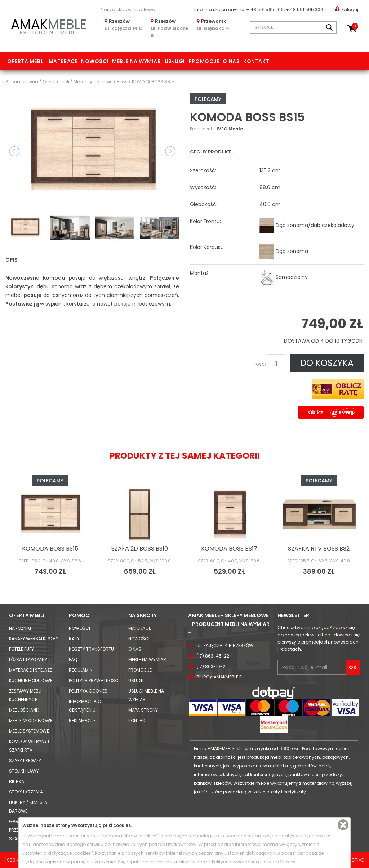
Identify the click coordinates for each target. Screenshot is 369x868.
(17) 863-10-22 (212, 666)
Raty (74, 639)
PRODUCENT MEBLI (49, 26)
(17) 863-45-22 (213, 656)
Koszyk (355, 26)
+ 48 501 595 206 (265, 10)
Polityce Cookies (278, 862)
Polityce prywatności (234, 862)
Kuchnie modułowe (31, 680)
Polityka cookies (88, 691)
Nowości (95, 61)
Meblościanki (24, 710)
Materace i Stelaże (30, 670)
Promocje (204, 61)
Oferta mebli (26, 61)
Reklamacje (82, 720)
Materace (63, 61)
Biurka (17, 781)
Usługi (175, 61)
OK (353, 667)
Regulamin (81, 670)
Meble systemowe (29, 731)
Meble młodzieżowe (31, 720)
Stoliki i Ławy (24, 771)
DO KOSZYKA (327, 363)
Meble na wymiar (136, 61)
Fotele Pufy (21, 649)
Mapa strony (143, 710)
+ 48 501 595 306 (304, 10)
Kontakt (256, 61)
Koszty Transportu (91, 649)
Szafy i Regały (25, 760)
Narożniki (20, 628)
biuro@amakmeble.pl (220, 677)
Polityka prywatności (94, 680)
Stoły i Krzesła (26, 792)
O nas (231, 61)
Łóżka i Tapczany (28, 660)
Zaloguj (347, 9)
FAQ (73, 660)
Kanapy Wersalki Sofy (34, 639)
